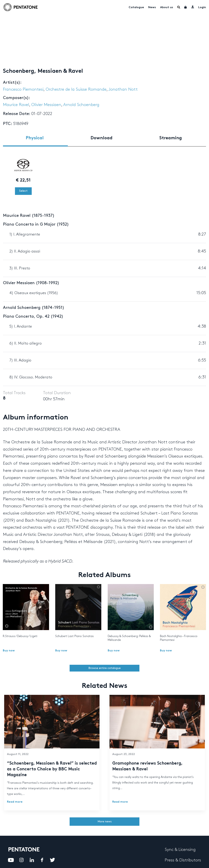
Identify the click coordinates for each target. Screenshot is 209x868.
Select (23, 191)
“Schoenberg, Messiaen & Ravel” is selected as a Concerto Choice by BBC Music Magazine (52, 769)
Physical (35, 138)
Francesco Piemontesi (23, 89)
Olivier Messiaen (46, 105)
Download (102, 138)
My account (193, 7)
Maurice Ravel (16, 105)
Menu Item (179, 7)
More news (105, 821)
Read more (15, 802)
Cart (186, 7)
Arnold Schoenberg (81, 105)
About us (167, 7)
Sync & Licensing (180, 850)
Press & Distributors (183, 860)
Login (202, 7)
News (152, 7)
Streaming (171, 138)
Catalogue (136, 7)
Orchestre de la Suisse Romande (76, 89)
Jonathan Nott (123, 89)
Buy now (9, 651)
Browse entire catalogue (104, 668)
